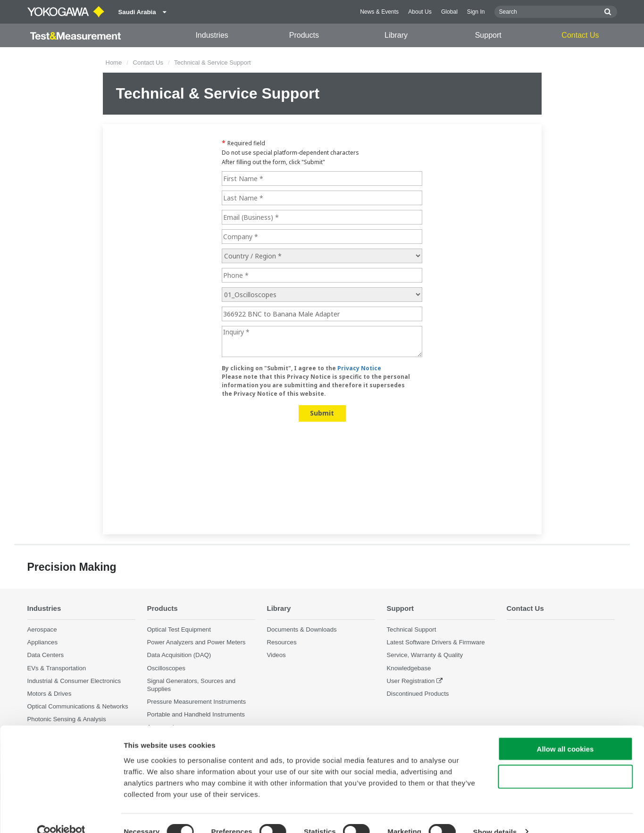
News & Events (379, 12)
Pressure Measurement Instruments (197, 702)
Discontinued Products (418, 694)
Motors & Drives (50, 694)
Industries (212, 35)
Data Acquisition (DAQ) (179, 655)
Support (488, 35)
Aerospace (42, 630)
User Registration (411, 681)
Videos (276, 655)
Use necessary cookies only (565, 759)
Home (114, 62)
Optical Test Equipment (179, 630)
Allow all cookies (565, 731)
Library (396, 35)
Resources (282, 643)
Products (304, 35)
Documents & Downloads (302, 630)
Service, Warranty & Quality (425, 655)
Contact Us (580, 35)
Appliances (43, 643)
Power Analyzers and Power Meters (197, 643)
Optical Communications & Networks (78, 707)
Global (449, 12)
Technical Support (412, 630)
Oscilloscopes (166, 668)
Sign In (476, 12)
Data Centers (46, 655)
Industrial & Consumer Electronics (74, 681)
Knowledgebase (409, 668)
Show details (495, 814)
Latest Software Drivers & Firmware (436, 643)
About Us (420, 12)
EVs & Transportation (57, 668)
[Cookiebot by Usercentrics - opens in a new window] (61, 815)
